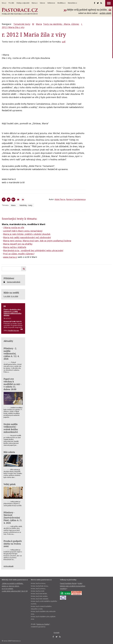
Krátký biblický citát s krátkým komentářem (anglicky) (73, 586)
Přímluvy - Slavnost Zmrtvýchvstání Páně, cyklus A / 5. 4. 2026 (13, 518)
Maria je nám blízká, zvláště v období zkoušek (27, 234)
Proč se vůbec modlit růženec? (19, 254)
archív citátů (105, 13)
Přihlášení (9, 278)
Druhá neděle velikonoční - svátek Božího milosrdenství (11, 428)
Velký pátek (10, 484)
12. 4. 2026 (14, 296)
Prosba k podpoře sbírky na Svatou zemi (13, 544)
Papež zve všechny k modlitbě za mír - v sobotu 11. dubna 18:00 (12, 384)
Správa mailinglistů (14, 282)
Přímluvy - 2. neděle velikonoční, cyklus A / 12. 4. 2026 (11, 354)
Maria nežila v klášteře (15, 247)
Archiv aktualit (8, 566)
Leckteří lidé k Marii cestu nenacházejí (23, 231)
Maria (39, 24)
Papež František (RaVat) (68, 583)
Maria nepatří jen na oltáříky (18, 244)
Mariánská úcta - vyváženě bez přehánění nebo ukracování (33, 250)
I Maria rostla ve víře (14, 227)
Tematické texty (22, 24)
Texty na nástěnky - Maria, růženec (61, 24)
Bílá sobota (9, 452)
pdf (64, 42)
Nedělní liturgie (14, 330)
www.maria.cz (10, 257)
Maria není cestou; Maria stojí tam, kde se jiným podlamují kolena (37, 241)
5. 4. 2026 (7, 296)
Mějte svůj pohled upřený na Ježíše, (88, 10)
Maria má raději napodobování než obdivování (27, 237)
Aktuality (8, 341)
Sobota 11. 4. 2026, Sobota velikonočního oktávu (13, 313)
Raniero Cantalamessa (76, 199)
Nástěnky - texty (26, 205)
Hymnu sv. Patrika (43, 624)
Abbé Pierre (60, 199)
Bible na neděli (11, 293)
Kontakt (57, 633)
